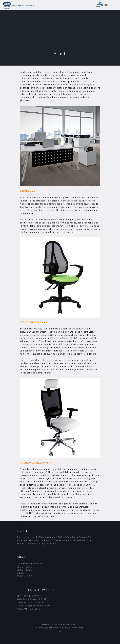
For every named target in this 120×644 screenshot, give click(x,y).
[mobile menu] (116, 5)
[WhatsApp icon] (60, 632)
